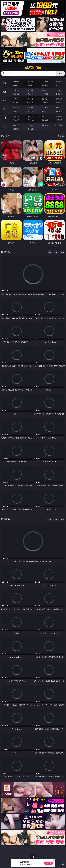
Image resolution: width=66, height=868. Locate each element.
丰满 (50, 519)
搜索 (61, 73)
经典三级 (31, 103)
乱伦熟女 (45, 103)
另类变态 (59, 103)
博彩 (5, 83)
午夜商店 (31, 125)
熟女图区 (45, 111)
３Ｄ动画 (59, 90)
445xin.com (33, 68)
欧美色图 (45, 108)
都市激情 (16, 116)
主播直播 (45, 94)
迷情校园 (16, 120)
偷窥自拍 (16, 108)
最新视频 (5, 252)
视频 (5, 92)
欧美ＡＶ (45, 90)
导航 (5, 127)
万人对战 (45, 81)
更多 (62, 252)
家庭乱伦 (31, 116)
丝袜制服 (31, 94)
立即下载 (48, 863)
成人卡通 (45, 99)
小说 (5, 118)
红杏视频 (16, 129)
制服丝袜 (16, 103)
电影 (5, 101)
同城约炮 (16, 125)
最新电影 (5, 519)
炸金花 (31, 85)
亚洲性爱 (16, 99)
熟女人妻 (16, 94)
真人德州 (31, 81)
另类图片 (59, 111)
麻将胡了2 (16, 85)
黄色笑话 (45, 120)
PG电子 (16, 81)
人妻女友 (45, 116)
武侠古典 (59, 116)
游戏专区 (59, 81)
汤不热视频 (59, 125)
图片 (5, 109)
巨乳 (56, 252)
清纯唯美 (31, 111)
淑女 (56, 519)
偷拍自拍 (31, 99)
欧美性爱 (59, 99)
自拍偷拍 (31, 90)
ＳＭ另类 (59, 94)
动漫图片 (59, 108)
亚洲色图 (31, 108)
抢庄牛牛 (59, 85)
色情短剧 (31, 129)
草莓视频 (45, 125)
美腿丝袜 (16, 111)
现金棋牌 (45, 85)
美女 (50, 252)
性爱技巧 (59, 120)
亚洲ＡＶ (16, 90)
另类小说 (31, 120)
